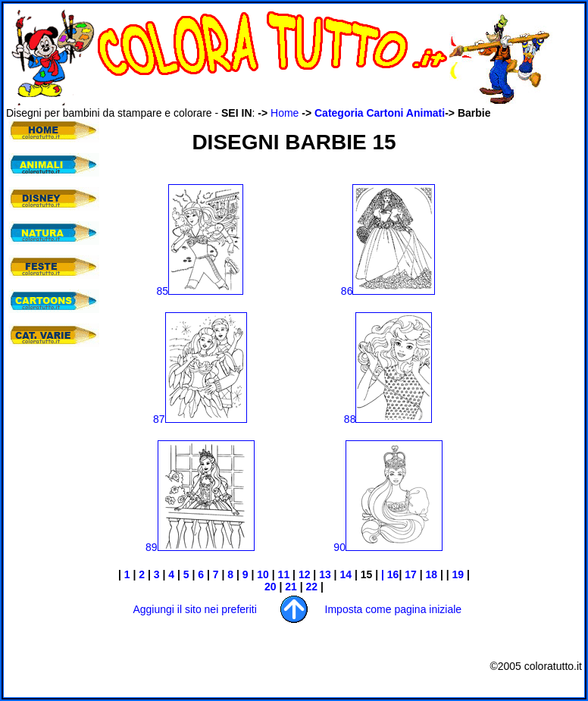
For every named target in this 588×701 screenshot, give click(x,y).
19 (458, 574)
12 (305, 574)
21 (291, 587)
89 (200, 547)
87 (200, 419)
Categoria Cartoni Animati (380, 113)
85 (200, 291)
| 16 (390, 574)
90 (388, 547)
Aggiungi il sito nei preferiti (194, 609)
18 (431, 574)
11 (284, 574)
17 (411, 574)
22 (312, 587)
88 (388, 419)
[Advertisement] (536, 346)
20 (271, 587)
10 (263, 574)
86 (388, 291)
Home (285, 113)
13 (325, 574)
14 (346, 574)
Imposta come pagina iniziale (394, 609)
